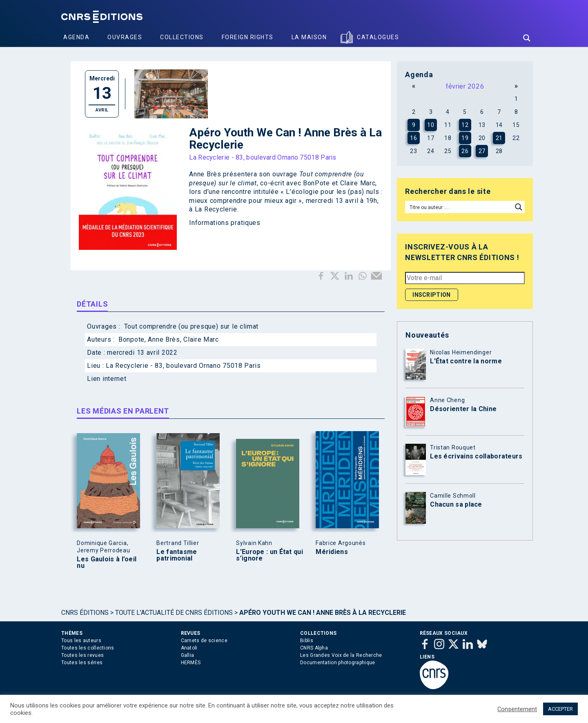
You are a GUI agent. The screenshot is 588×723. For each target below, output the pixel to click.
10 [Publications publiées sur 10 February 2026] (431, 125)
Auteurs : (102, 339)
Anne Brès (164, 339)
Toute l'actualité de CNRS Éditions (174, 613)
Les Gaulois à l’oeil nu (107, 563)
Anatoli (189, 648)
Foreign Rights (248, 37)
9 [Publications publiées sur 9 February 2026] (414, 125)
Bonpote (131, 339)
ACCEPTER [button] (560, 709)
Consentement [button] (517, 709)
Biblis (307, 641)
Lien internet (107, 379)
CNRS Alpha (314, 648)
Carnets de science (204, 641)
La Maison (309, 37)
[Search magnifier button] (527, 38)
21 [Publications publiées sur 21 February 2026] (499, 138)
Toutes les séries (82, 663)
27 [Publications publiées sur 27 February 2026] (482, 151)
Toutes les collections (88, 648)
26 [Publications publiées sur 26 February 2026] (465, 151)
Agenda (76, 37)
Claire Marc (201, 339)
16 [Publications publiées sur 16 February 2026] (413, 138)
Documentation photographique (337, 663)
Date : (97, 353)
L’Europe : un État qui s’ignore (269, 555)
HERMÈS (191, 663)
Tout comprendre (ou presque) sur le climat (191, 326)
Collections (182, 37)
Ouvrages (125, 37)
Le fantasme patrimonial (177, 555)
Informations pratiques (225, 223)
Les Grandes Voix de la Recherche (341, 655)
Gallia (188, 655)
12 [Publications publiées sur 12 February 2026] (465, 125)
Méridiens (332, 552)
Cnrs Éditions (85, 613)
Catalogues (378, 37)
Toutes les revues (82, 655)
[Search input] (459, 207)
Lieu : (96, 366)
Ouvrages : (105, 326)
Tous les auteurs (81, 641)
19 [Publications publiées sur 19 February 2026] (465, 138)
